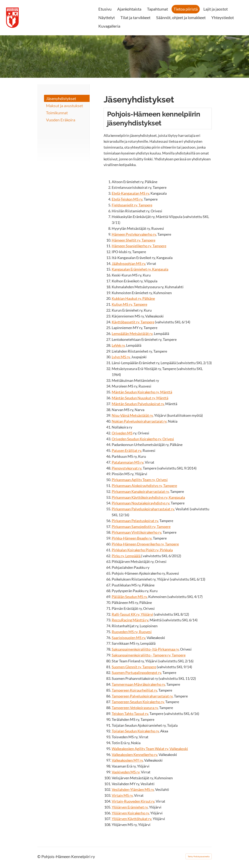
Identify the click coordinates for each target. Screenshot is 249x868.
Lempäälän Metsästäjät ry (132, 334)
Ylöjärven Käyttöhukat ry (131, 819)
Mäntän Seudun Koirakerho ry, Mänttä (142, 392)
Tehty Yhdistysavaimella (199, 856)
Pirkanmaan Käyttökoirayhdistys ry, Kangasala (148, 497)
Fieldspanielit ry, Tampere (132, 205)
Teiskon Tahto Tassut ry (130, 714)
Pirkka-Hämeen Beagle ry (132, 538)
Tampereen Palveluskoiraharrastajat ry (142, 696)
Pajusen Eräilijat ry (126, 450)
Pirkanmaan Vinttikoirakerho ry (136, 532)
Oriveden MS (122, 433)
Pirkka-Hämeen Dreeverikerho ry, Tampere (145, 544)
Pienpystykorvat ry (127, 468)
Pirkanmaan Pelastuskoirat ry (135, 521)
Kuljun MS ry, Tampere (129, 304)
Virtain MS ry (122, 795)
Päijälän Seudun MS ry (129, 597)
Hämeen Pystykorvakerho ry (134, 234)
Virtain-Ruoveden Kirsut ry (133, 801)
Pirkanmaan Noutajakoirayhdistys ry (141, 503)
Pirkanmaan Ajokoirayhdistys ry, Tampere (144, 486)
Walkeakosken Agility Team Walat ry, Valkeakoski (150, 749)
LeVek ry (118, 345)
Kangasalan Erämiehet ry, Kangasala (140, 269)
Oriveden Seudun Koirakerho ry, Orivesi (143, 439)
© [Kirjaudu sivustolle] (39, 856)
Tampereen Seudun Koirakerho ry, (138, 702)
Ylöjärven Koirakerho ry (130, 813)
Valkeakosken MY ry (127, 760)
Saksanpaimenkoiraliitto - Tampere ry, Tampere (149, 655)
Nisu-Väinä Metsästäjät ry (132, 415)
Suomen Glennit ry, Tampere (134, 667)
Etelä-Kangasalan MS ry (130, 193)
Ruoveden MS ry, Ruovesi (132, 632)
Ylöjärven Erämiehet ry (130, 807)
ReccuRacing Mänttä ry (130, 620)
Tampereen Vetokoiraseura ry (135, 708)
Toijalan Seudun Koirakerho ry (135, 731)
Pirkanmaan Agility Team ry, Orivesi (140, 480)
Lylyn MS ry (121, 357)
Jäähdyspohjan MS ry (128, 263)
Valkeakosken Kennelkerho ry (134, 755)
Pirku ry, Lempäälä (126, 556)
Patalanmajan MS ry (128, 462)
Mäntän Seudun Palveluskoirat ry (138, 404)
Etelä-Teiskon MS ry (127, 199)
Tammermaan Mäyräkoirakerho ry (138, 684)
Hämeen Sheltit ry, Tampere (134, 240)
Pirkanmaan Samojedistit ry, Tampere (141, 527)
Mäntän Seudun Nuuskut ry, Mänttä (140, 398)
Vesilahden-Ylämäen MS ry (133, 789)
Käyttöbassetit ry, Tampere (133, 322)
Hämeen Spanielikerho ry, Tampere (139, 246)
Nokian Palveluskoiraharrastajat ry (139, 421)
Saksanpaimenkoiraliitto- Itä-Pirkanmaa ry (145, 649)
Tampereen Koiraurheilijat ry (134, 690)
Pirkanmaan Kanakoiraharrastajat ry (140, 491)
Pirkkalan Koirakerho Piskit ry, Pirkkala (142, 550)
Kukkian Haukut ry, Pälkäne (133, 298)
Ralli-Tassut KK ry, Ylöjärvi (132, 614)
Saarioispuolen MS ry (128, 638)
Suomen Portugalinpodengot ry (136, 673)
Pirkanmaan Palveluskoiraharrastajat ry (143, 509)
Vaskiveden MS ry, (126, 772)
